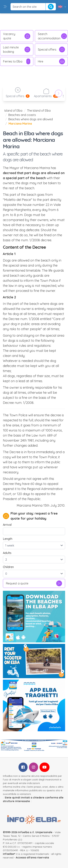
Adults (7, 553)
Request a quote (34, 583)
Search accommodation (52, 36)
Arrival (7, 525)
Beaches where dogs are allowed (31, 119)
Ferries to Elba (17, 61)
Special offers (51, 49)
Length (8, 539)
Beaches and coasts (22, 115)
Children (8, 567)
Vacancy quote (17, 36)
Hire (51, 61)
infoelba (8, 854)
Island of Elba (13, 111)
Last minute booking (17, 49)
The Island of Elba (39, 111)
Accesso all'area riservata (32, 858)
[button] (5, 7)
